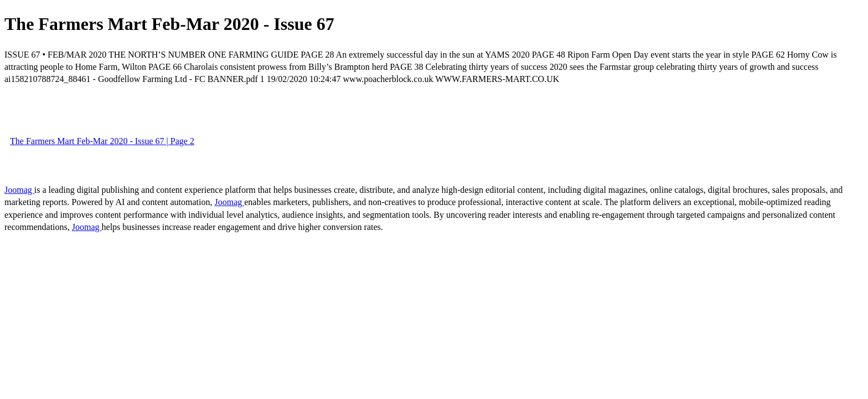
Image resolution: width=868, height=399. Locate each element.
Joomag (19, 190)
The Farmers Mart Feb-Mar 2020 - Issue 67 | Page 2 (102, 141)
